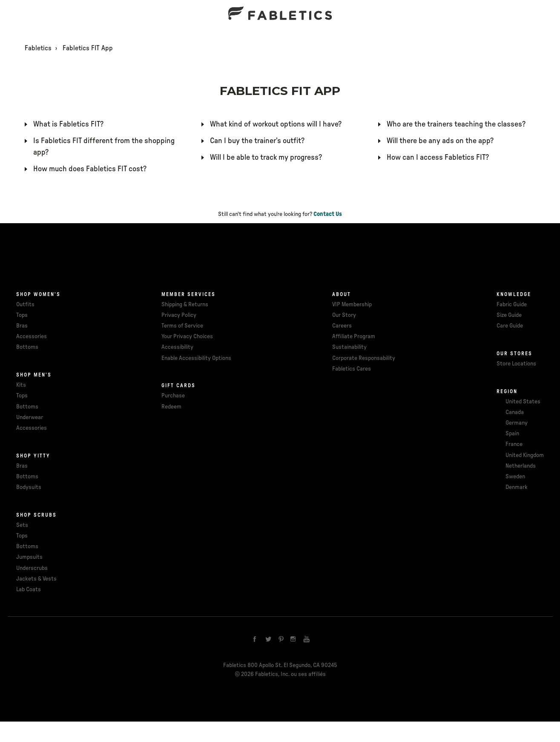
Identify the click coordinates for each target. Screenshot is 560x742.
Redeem (171, 407)
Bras (22, 326)
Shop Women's (38, 294)
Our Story (344, 315)
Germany (517, 423)
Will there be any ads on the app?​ (440, 141)
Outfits (25, 305)
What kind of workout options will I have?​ (276, 124)
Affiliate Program (354, 336)
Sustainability (349, 347)
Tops (22, 315)
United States (523, 402)
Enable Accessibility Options (196, 358)
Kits (21, 385)
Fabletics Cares (352, 369)
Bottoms (27, 347)
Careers (342, 326)
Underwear (30, 417)
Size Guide (509, 315)
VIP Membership (352, 305)
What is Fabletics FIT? (68, 124)
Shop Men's (34, 375)
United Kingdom (525, 455)
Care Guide (510, 326)
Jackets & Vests (36, 579)
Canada (515, 412)
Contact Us (328, 214)
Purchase (173, 396)
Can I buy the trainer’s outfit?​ (257, 141)
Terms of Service (182, 326)
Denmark (517, 487)
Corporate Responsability (364, 358)
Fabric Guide (512, 305)
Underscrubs (32, 568)
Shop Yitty (33, 456)
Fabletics (38, 48)
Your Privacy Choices (187, 336)
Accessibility (177, 347)
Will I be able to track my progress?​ (266, 158)
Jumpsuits (29, 557)
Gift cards (178, 385)
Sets (22, 525)
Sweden (515, 477)
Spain (512, 434)
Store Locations (516, 364)
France (514, 444)
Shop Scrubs (36, 515)
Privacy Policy (179, 315)
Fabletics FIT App (88, 48)
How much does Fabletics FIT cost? (90, 169)
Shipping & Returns (185, 305)
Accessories (32, 336)
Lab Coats (29, 590)
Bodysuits (29, 487)
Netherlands (521, 466)
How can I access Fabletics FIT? (438, 158)
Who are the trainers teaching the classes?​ (456, 124)
